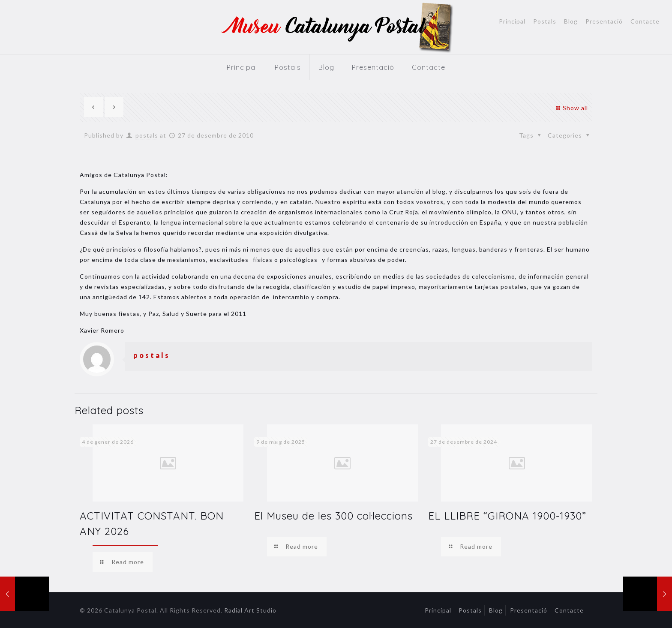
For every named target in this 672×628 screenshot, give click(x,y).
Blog (571, 21)
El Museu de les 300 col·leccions (333, 516)
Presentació (604, 21)
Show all (571, 108)
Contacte (645, 21)
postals (147, 135)
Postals (545, 21)
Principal (512, 21)
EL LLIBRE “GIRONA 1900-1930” (507, 516)
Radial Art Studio (250, 610)
